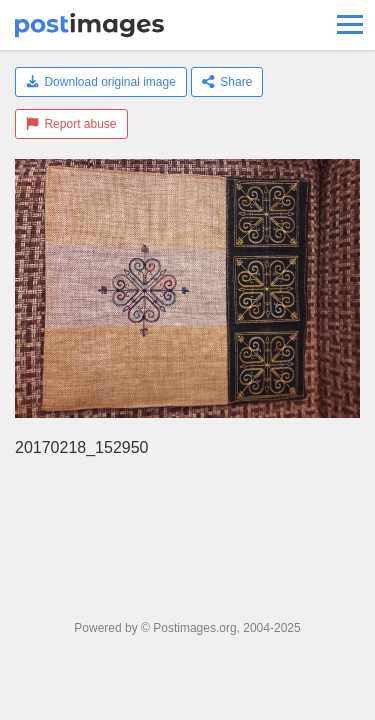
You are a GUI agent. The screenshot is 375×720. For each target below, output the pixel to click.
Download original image (101, 82)
